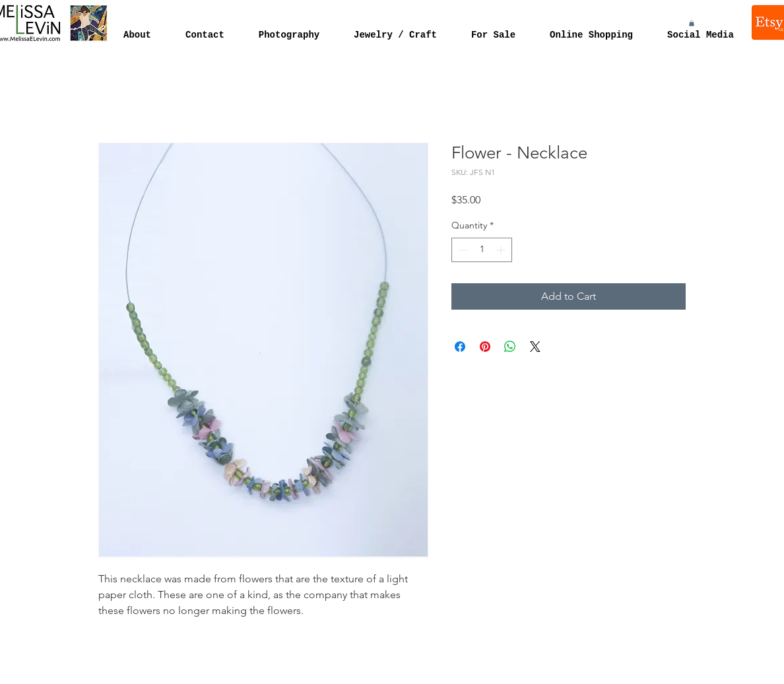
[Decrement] (462, 250)
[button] (692, 23)
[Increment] (502, 250)
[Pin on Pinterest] (485, 347)
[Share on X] (535, 347)
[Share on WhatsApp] (510, 347)
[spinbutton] (482, 250)
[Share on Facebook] (460, 347)
